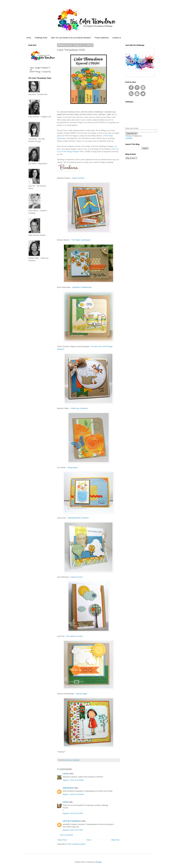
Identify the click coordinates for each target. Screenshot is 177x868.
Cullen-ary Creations (79, 408)
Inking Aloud (73, 467)
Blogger (99, 862)
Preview (128, 136)
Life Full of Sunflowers (72, 821)
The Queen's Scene (74, 636)
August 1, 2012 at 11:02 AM (73, 780)
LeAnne (66, 774)
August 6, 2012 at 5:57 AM (73, 813)
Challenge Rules (41, 38)
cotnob (65, 802)
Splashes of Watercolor (82, 287)
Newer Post (62, 840)
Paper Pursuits (78, 178)
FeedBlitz (129, 138)
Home (29, 38)
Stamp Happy (82, 694)
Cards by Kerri (76, 577)
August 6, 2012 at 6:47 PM (73, 830)
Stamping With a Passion (78, 518)
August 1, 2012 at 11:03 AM (73, 794)
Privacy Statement (102, 38)
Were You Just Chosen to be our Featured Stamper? (71, 38)
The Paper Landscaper (81, 240)
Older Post (115, 840)
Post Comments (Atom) (77, 844)
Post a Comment (66, 835)
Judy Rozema (68, 788)
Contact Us (117, 38)
